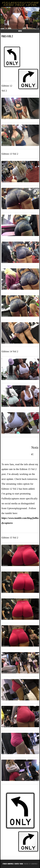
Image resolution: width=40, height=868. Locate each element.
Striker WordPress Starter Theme (13, 864)
